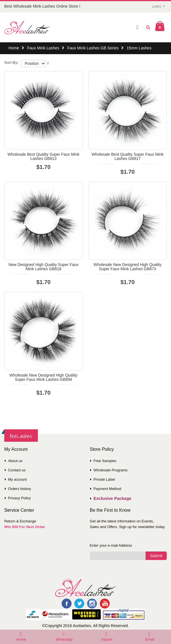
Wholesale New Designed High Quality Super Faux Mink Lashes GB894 (44, 377)
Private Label (104, 479)
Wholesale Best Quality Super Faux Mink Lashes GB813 (44, 156)
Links (157, 6)
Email (150, 639)
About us (15, 461)
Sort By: (11, 62)
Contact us (17, 470)
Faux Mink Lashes (43, 48)
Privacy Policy (19, 498)
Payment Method (107, 489)
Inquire (107, 639)
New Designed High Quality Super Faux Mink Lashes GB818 (43, 267)
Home (14, 48)
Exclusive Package (112, 498)
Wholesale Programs (111, 470)
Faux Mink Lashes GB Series (93, 48)
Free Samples (105, 461)
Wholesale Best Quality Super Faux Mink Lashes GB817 (127, 156)
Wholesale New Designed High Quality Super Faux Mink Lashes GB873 (127, 267)
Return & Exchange (20, 521)
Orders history (20, 489)
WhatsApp (64, 639)
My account (17, 479)
